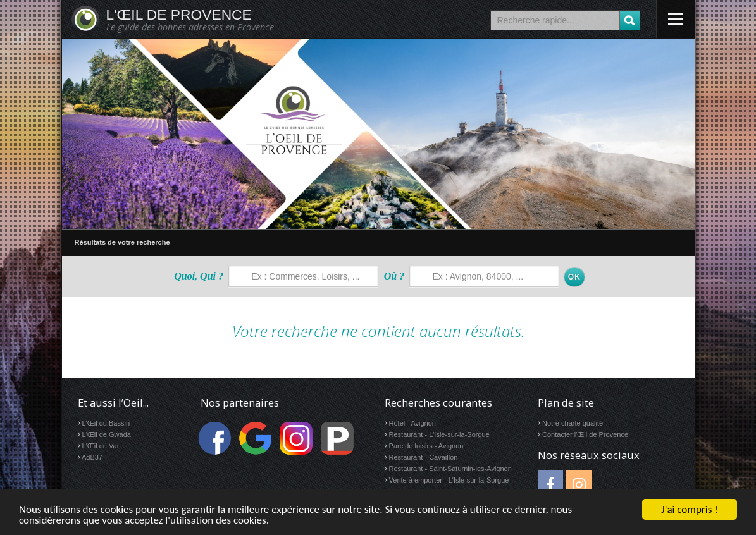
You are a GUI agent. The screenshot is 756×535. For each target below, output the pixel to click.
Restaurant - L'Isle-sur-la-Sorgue (439, 434)
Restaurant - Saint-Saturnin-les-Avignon (450, 469)
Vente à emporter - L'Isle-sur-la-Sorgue (449, 480)
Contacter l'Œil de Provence (585, 434)
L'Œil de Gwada (107, 434)
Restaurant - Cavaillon (424, 457)
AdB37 (92, 457)
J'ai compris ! (689, 509)
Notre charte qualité (573, 423)
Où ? (394, 276)
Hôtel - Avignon (412, 423)
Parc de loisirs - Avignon (426, 446)
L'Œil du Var (101, 446)
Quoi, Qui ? (199, 276)
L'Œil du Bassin (106, 423)
